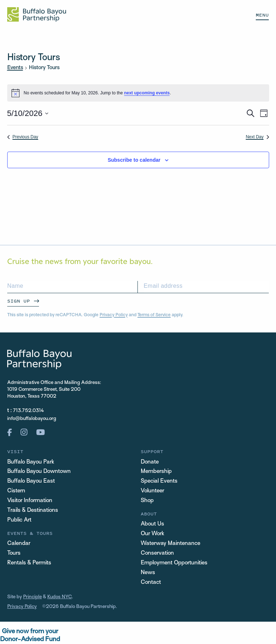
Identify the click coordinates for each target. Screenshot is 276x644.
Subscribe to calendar (134, 160)
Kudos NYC (60, 597)
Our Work (152, 534)
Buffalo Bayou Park (31, 462)
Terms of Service (154, 315)
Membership (156, 472)
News (148, 573)
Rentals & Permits (29, 563)
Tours (14, 553)
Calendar (19, 544)
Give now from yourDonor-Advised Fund (30, 636)
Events (15, 68)
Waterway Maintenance (170, 544)
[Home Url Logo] (37, 14)
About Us (152, 524)
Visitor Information (30, 501)
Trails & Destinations (33, 511)
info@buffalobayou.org (32, 419)
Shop (147, 501)
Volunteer (152, 491)
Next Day (257, 137)
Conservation (157, 553)
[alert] (138, 93)
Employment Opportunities (174, 563)
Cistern (16, 491)
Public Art (19, 520)
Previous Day (23, 137)
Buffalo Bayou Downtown (39, 472)
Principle (33, 597)
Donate (150, 462)
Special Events (159, 481)
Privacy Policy (114, 315)
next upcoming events (147, 93)
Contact (151, 583)
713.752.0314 (29, 411)
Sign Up (19, 301)
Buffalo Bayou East (31, 481)
